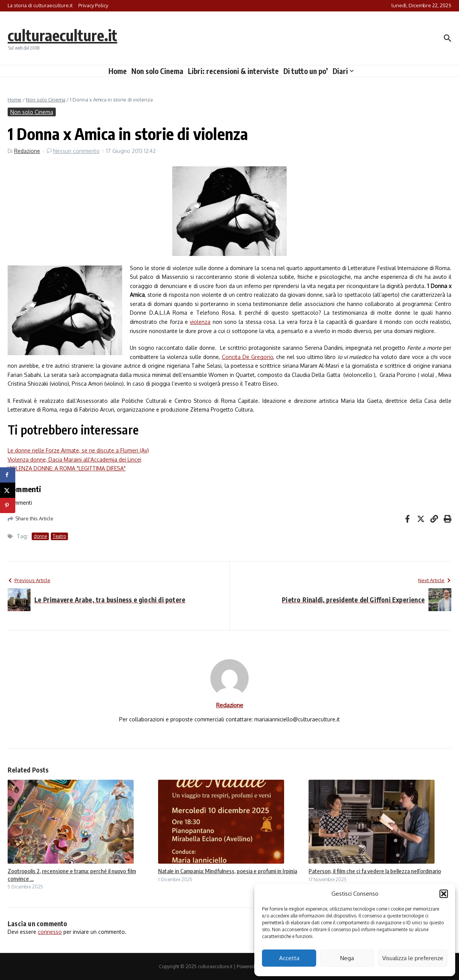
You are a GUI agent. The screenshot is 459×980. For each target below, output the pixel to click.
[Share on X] (8, 490)
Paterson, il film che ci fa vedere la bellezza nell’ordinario (375, 871)
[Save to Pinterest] (8, 505)
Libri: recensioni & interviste (233, 71)
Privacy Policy (93, 5)
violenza (200, 322)
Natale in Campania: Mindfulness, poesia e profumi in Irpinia (228, 871)
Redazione (27, 151)
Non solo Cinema (157, 71)
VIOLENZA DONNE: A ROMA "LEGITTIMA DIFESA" (67, 468)
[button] (444, 894)
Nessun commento (76, 151)
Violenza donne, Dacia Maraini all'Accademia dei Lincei (74, 459)
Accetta (289, 958)
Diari (343, 71)
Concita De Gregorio (247, 357)
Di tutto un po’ (306, 71)
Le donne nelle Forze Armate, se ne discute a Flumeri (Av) (78, 450)
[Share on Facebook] (8, 475)
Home (118, 71)
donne (40, 536)
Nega (347, 958)
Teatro (59, 536)
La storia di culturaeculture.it (40, 5)
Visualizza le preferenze (413, 958)
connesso (50, 932)
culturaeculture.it (62, 35)
